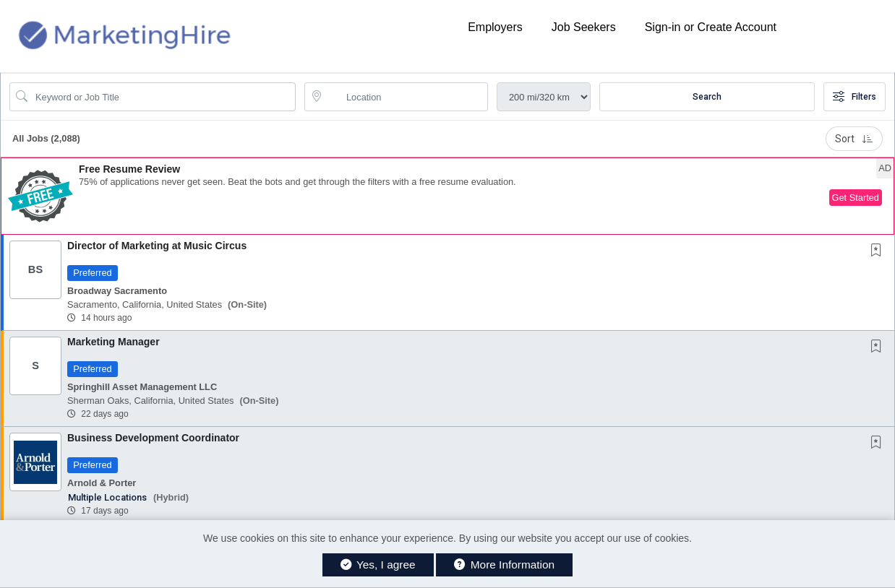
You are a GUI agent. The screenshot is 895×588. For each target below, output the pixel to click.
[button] (447, 196)
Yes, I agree (378, 565)
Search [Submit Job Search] (707, 97)
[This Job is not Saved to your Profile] (879, 251)
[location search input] (406, 97)
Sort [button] (854, 139)
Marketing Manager (114, 342)
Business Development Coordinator (153, 438)
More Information (504, 565)
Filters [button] (855, 97)
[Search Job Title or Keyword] (163, 97)
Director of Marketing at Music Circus (157, 246)
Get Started (856, 198)
